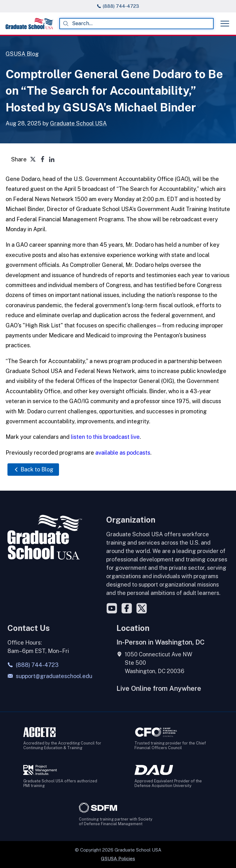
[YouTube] (112, 608)
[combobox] (136, 24)
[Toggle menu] (225, 24)
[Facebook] (127, 608)
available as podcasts (123, 453)
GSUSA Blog (22, 54)
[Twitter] (142, 608)
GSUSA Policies (118, 859)
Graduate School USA (78, 123)
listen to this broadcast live (105, 437)
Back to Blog (33, 469)
